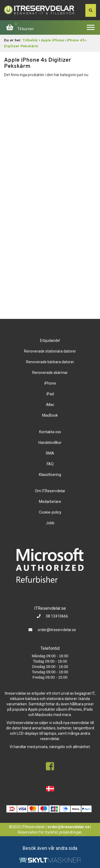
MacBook (50, 415)
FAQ (50, 464)
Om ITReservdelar (50, 491)
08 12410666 (57, 616)
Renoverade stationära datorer (50, 351)
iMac (50, 405)
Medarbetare (50, 502)
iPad (50, 394)
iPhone (50, 383)
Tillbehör (30, 40)
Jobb (50, 523)
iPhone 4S (76, 40)
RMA (50, 453)
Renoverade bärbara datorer (50, 362)
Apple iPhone (52, 40)
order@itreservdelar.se (57, 630)
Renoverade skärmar (50, 373)
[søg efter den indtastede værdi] (91, 10)
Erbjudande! (50, 341)
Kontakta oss (50, 432)
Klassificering (50, 475)
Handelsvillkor (50, 443)
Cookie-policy (50, 512)
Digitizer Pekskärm (21, 46)
